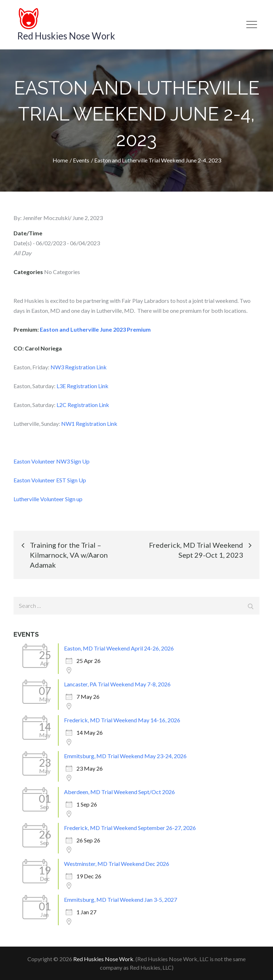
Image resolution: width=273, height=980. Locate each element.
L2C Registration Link (83, 405)
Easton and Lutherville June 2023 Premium (95, 329)
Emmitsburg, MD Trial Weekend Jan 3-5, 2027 (121, 899)
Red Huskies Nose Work (66, 36)
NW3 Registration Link (79, 367)
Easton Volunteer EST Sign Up (50, 480)
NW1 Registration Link (89, 424)
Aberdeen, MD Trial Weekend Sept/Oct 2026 (119, 792)
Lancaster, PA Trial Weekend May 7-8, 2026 (117, 684)
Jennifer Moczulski (46, 218)
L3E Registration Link (82, 386)
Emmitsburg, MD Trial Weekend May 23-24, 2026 (125, 756)
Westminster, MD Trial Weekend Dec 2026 (117, 864)
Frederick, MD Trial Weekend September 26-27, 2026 (130, 828)
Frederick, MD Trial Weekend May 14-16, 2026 (122, 720)
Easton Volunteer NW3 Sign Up (52, 461)
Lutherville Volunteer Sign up (48, 499)
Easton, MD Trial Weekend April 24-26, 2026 (119, 648)
